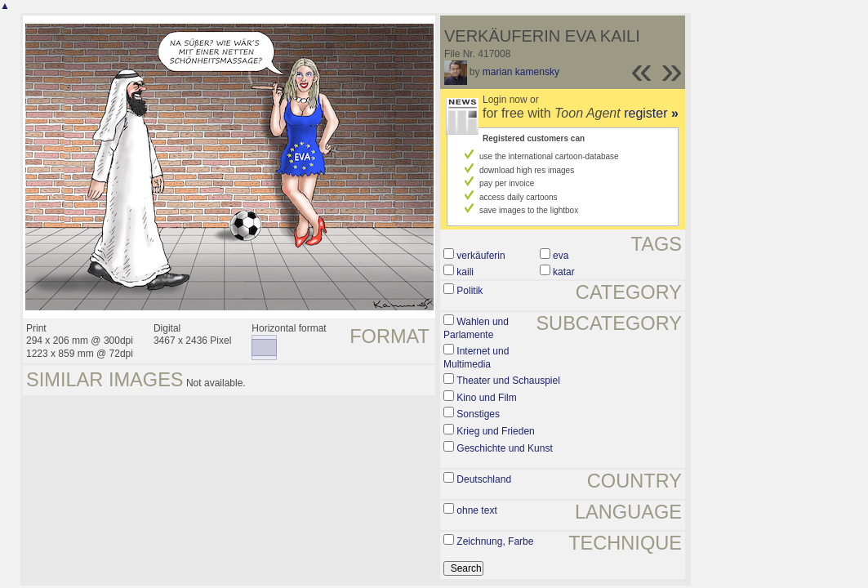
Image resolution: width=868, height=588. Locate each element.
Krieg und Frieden (495, 431)
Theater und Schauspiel (508, 381)
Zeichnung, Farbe (495, 541)
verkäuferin (481, 256)
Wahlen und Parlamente (476, 328)
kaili (465, 272)
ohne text (476, 510)
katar (564, 272)
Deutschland (484, 479)
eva (561, 256)
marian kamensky (521, 72)
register (651, 113)
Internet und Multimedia (476, 358)
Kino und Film (486, 398)
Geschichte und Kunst (504, 448)
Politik (470, 291)
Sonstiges (478, 414)
